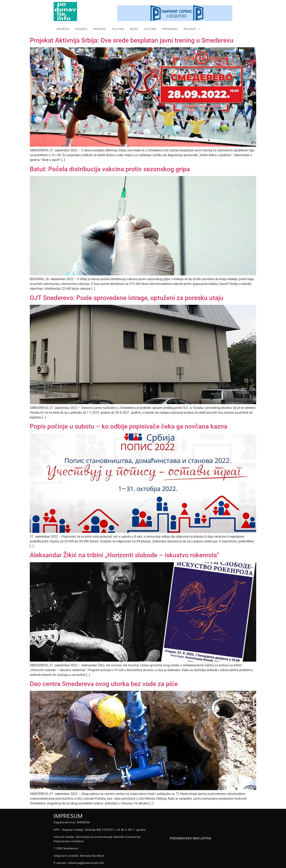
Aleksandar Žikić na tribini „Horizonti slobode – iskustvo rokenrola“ (124, 555)
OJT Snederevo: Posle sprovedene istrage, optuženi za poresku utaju (127, 298)
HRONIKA (81, 29)
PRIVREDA (99, 29)
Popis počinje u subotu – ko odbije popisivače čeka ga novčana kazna (129, 426)
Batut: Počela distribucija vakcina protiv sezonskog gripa (110, 169)
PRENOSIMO (170, 29)
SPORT (134, 29)
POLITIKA (118, 29)
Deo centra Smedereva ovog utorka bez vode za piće (104, 684)
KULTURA (150, 29)
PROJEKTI (192, 29)
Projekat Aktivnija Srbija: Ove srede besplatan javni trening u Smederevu (132, 40)
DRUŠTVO (63, 29)
